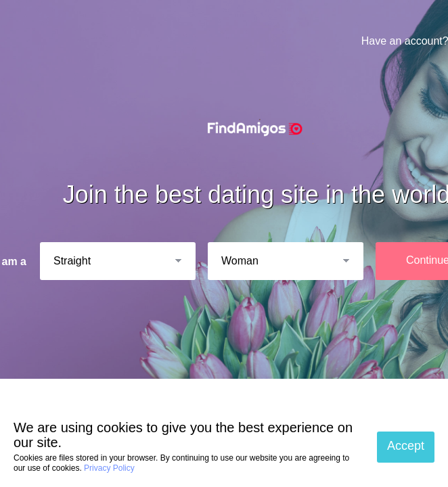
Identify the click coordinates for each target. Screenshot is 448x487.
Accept (406, 446)
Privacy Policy (109, 468)
